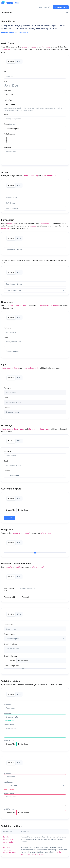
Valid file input (9, 740)
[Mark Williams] (35, 332)
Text (6, 72)
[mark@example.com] (35, 342)
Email (6, 114)
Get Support (45, 7)
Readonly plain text (9, 589)
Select (10, 124)
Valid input (8, 704)
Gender (7, 347)
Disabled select (10, 634)
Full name (8, 328)
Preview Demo (61, 7)
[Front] (7, 3)
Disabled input (9, 624)
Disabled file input (11, 656)
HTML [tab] (19, 61)
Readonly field (9, 597)
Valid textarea (9, 725)
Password (8, 90)
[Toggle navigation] (35, 13)
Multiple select (9, 134)
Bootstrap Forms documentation (15, 32)
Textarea (7, 147)
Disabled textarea (11, 644)
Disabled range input (12, 666)
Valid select (8, 713)
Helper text (8, 100)
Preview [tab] (11, 61)
